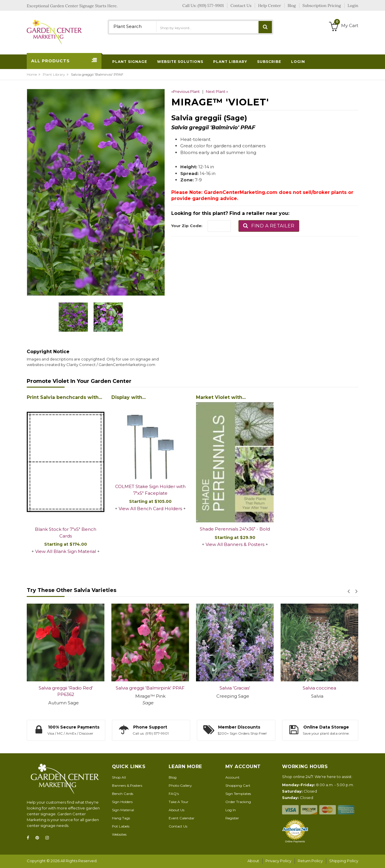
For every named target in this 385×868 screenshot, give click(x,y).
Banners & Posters (127, 785)
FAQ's (174, 794)
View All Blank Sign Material (66, 551)
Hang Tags (121, 818)
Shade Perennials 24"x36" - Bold (235, 529)
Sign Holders (122, 802)
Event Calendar (182, 818)
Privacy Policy (278, 861)
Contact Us (178, 826)
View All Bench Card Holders (150, 509)
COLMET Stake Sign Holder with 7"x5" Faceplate (150, 490)
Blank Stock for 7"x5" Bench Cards (66, 533)
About (253, 861)
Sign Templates (238, 794)
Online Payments (295, 842)
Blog (173, 777)
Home (32, 74)
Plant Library (54, 74)
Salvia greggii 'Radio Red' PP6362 (66, 691)
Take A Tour (179, 802)
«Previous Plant (186, 91)
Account (232, 777)
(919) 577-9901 (211, 6)
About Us (177, 810)
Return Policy (310, 861)
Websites (119, 834)
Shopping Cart (238, 785)
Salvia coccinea (319, 688)
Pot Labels (121, 826)
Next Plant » (217, 91)
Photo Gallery (180, 785)
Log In (231, 810)
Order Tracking (238, 802)
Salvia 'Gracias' (235, 688)
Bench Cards (123, 794)
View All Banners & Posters (235, 544)
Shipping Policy (344, 861)
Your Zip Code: (187, 226)
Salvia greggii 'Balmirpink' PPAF (150, 688)
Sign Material (123, 810)
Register (232, 818)
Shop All (119, 777)
